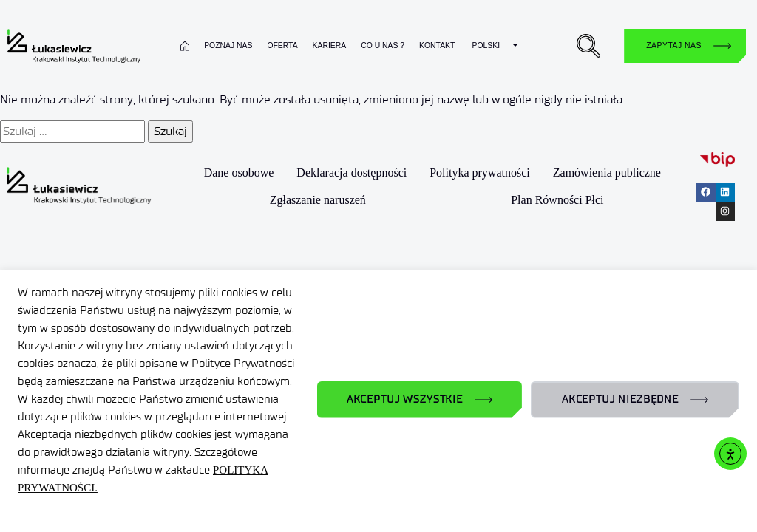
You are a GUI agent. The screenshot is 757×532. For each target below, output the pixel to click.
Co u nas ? (383, 45)
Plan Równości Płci (557, 199)
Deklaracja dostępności (352, 173)
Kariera (330, 45)
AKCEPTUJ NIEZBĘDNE (620, 399)
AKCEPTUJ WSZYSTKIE (405, 399)
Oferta (282, 45)
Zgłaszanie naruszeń (319, 199)
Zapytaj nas (674, 45)
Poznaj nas (228, 45)
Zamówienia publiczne (608, 173)
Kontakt (437, 45)
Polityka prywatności (481, 173)
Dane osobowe (240, 173)
